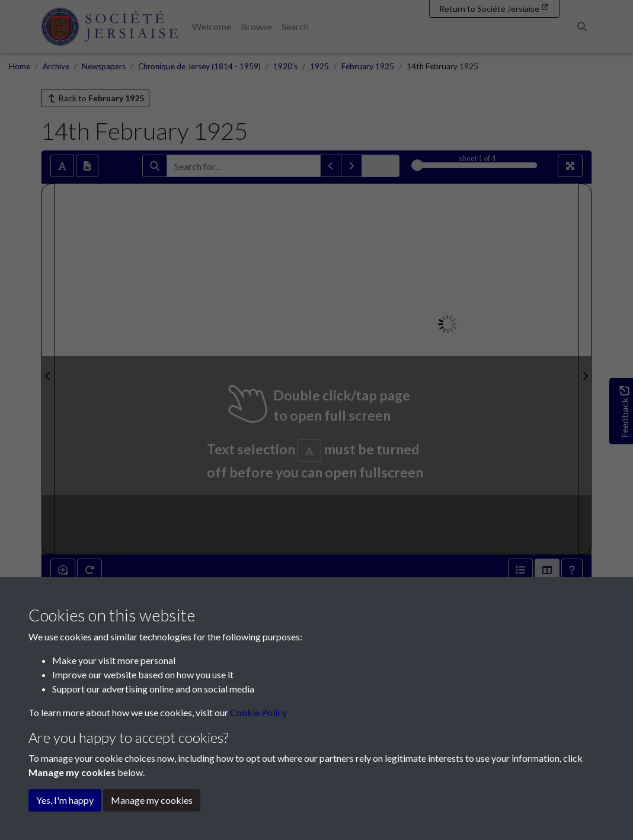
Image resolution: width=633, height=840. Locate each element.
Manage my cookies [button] (152, 800)
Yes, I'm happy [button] (65, 800)
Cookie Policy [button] (258, 712)
